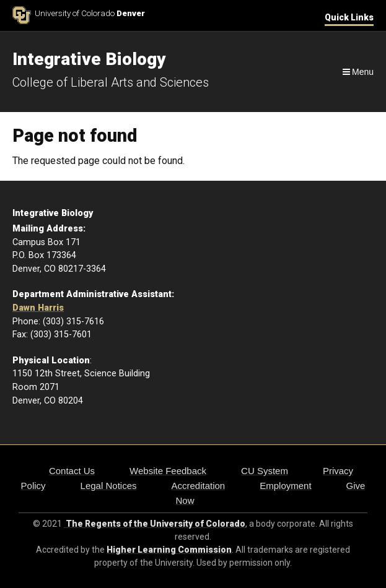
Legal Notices (109, 486)
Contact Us (72, 471)
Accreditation (198, 486)
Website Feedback (168, 471)
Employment (285, 486)
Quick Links (349, 17)
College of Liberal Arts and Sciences (111, 82)
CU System (265, 471)
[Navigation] (357, 72)
